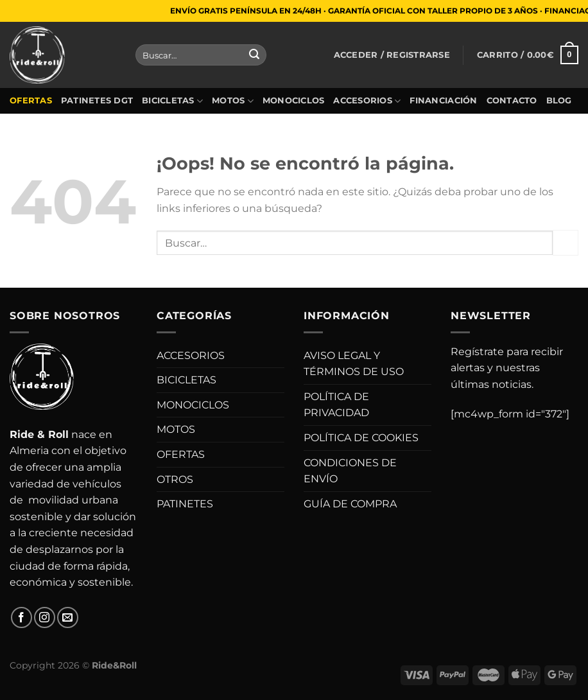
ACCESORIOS (367, 101)
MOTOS (233, 101)
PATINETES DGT (97, 101)
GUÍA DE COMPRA (350, 504)
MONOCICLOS (294, 101)
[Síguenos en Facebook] (22, 617)
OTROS (175, 479)
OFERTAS (31, 101)
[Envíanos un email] (68, 617)
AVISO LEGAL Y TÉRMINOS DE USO (354, 364)
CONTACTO (512, 101)
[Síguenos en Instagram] (45, 617)
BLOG (559, 101)
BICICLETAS (172, 101)
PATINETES (185, 504)
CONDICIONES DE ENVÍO (350, 471)
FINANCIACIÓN (443, 101)
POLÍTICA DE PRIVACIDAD (336, 405)
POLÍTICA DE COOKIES (361, 438)
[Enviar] (254, 55)
